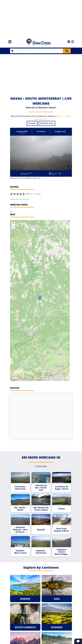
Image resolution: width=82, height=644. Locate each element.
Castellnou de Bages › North (62, 488)
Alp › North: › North (20, 509)
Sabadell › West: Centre (20, 552)
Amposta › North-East (41, 552)
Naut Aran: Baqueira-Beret (62, 530)
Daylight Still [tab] (60, 131)
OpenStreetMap (57, 380)
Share (32, 123)
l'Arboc (62, 509)
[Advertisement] (41, 18)
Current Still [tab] (22, 131)
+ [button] (13, 223)
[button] (60, 174)
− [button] (13, 227)
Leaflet (48, 380)
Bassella (41, 530)
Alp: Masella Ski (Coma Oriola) (41, 509)
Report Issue (47, 123)
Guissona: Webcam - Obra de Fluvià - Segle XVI (20, 530)
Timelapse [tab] (41, 131)
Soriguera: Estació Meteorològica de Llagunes (62, 552)
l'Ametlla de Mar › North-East (41, 488)
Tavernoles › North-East (20, 488)
